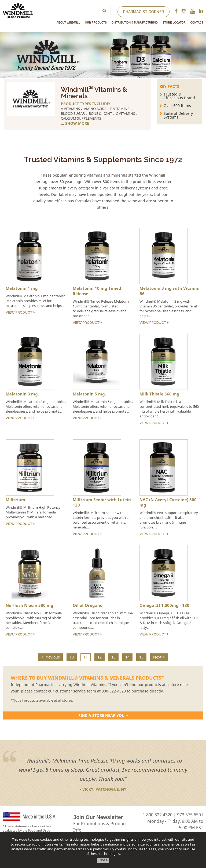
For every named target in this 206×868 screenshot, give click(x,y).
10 (72, 657)
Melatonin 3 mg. (22, 394)
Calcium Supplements (81, 118)
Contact (197, 23)
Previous (51, 657)
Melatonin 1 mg (22, 288)
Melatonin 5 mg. (89, 394)
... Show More (75, 123)
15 (141, 657)
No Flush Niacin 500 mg (30, 605)
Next (159, 657)
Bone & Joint (100, 113)
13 (113, 657)
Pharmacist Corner (144, 12)
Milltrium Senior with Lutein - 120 (103, 502)
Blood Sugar (73, 113)
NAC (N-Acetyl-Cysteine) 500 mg (168, 502)
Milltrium (15, 500)
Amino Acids (95, 109)
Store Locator (174, 23)
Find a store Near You (103, 715)
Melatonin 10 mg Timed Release (97, 291)
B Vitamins (120, 109)
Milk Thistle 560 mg (159, 394)
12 (100, 657)
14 (127, 657)
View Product (20, 312)
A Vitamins (70, 109)
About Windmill (68, 23)
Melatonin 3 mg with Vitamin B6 (170, 291)
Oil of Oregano (88, 605)
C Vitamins (125, 113)
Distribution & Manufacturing (135, 23)
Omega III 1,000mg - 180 (164, 605)
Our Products (96, 23)
